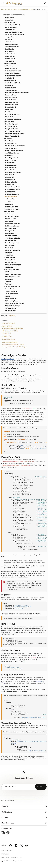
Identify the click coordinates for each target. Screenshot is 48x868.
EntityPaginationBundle (13, 131)
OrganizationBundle (12, 216)
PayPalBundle (10, 221)
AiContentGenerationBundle (15, 34)
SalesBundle (9, 248)
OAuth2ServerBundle (11, 209)
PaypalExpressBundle (12, 223)
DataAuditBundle (11, 97)
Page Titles (7, 333)
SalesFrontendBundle (12, 250)
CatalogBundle (10, 56)
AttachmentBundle (11, 44)
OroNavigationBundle (8, 359)
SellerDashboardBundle (13, 265)
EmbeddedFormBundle (13, 119)
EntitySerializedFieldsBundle (15, 134)
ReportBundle (10, 245)
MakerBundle (10, 184)
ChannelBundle (10, 59)
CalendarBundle (10, 54)
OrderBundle (9, 211)
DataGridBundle (10, 100)
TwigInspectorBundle (12, 294)
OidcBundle (9, 214)
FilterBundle (8, 138)
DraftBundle (8, 112)
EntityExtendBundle (12, 126)
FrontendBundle (10, 143)
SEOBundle (8, 267)
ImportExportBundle (11, 158)
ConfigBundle (10, 78)
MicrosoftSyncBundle (12, 189)
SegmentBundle (11, 262)
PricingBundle (9, 231)
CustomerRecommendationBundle (17, 92)
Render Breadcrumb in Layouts (14, 344)
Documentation (5, 9)
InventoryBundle (11, 167)
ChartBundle (9, 61)
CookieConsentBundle (13, 83)
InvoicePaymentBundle (12, 172)
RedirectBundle (10, 240)
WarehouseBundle (11, 298)
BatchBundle (10, 49)
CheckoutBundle (10, 63)
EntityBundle (9, 121)
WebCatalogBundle (12, 301)
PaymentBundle (10, 219)
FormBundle (9, 141)
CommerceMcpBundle (13, 73)
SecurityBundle (10, 260)
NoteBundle (9, 204)
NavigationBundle (10, 196)
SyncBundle (8, 279)
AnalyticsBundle (11, 37)
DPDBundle (9, 109)
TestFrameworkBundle (12, 286)
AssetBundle (9, 42)
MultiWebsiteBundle (11, 194)
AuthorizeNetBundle (12, 47)
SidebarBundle (10, 272)
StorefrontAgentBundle (13, 274)
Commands (10, 201)
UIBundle (8, 296)
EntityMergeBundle (12, 129)
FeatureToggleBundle (12, 136)
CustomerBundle (11, 90)
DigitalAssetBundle (12, 102)
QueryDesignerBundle (12, 238)
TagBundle (8, 281)
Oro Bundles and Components (25, 9)
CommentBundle (11, 68)
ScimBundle (9, 253)
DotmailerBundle (11, 107)
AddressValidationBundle (14, 32)
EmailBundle (9, 117)
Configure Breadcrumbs (10, 342)
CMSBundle (8, 66)
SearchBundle (9, 257)
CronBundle (9, 85)
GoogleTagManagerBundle (14, 151)
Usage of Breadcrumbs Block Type (15, 347)
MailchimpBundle (11, 182)
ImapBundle (8, 155)
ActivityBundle (9, 22)
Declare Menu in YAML (11, 331)
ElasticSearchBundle (11, 114)
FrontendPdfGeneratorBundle (15, 146)
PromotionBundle (11, 236)
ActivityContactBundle (13, 25)
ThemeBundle (10, 289)
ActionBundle (10, 20)
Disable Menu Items (8, 339)
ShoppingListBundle (11, 269)
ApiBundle (9, 39)
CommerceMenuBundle (12, 75)
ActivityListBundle (11, 27)
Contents (5, 320)
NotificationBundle (12, 207)
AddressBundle (10, 30)
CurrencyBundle (10, 88)
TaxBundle (9, 284)
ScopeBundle (10, 255)
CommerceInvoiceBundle (14, 71)
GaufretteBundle (11, 148)
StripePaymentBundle (12, 277)
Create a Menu (7, 326)
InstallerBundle (9, 163)
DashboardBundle (11, 95)
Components (9, 17)
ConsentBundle (10, 80)
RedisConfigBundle (11, 243)
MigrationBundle (10, 192)
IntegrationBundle (11, 165)
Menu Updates (11, 199)
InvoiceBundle (9, 170)
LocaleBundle (9, 177)
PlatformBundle (10, 228)
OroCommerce (9, 800)
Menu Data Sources (8, 323)
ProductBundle (9, 233)
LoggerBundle (10, 180)
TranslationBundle (10, 291)
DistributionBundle (12, 105)
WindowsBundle (11, 308)
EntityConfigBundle (12, 124)
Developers (14, 9)
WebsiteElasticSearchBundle (14, 303)
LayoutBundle (9, 175)
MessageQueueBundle (12, 187)
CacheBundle (10, 51)
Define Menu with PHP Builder (13, 329)
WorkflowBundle (10, 310)
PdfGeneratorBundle (11, 226)
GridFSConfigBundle (12, 153)
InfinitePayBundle (11, 160)
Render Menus (7, 336)
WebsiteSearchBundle (12, 306)
